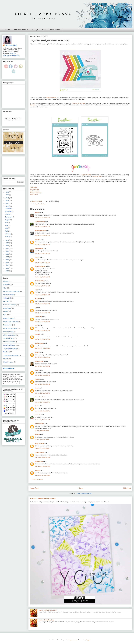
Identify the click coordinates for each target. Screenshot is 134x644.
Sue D (37, 406)
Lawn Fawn (7, 308)
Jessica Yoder (39, 361)
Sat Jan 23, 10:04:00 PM (42, 449)
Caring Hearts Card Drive (11, 291)
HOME (8, 30)
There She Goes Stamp (11, 355)
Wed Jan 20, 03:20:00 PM (42, 384)
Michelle (37, 435)
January (8, 237)
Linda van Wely (35, 191)
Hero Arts (6, 301)
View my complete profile (11, 55)
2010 (7, 268)
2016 (7, 251)
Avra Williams (39, 248)
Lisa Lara (38, 415)
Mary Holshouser (40, 266)
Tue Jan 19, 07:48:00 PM (42, 322)
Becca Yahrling (39, 281)
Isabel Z (37, 352)
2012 (7, 263)
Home (81, 488)
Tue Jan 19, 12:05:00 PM (42, 277)
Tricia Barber (34, 195)
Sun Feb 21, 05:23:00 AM (42, 475)
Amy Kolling (34, 187)
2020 (7, 240)
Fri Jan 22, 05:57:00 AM (42, 431)
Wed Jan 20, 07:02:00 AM (42, 357)
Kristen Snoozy (40, 452)
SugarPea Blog (86, 175)
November (9, 211)
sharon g (38, 239)
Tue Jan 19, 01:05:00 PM (42, 286)
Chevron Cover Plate (79, 103)
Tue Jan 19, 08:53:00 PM (42, 331)
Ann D (37, 325)
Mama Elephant (8, 318)
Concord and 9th (9, 295)
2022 (7, 203)
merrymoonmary (73, 640)
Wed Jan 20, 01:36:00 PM (42, 375)
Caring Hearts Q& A (39, 30)
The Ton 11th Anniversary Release (43, 498)
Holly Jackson (39, 444)
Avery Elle (7, 285)
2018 (7, 246)
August (7, 220)
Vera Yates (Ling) (11, 45)
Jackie (37, 290)
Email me (13, 53)
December (9, 209)
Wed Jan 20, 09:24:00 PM (42, 411)
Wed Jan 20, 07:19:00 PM (42, 402)
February (8, 234)
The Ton (6, 352)
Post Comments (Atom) (84, 493)
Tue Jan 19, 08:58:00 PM (42, 339)
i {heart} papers (8, 362)
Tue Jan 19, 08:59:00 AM (42, 236)
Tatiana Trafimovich (36, 193)
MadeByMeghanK (40, 231)
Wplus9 (6, 359)
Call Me (32, 105)
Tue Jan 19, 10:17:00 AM (42, 262)
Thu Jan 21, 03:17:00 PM (42, 420)
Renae (37, 388)
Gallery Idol (7, 298)
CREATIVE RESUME (21, 30)
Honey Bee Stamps (10, 305)
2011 (7, 265)
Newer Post (34, 488)
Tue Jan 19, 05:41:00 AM (42, 218)
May (7, 228)
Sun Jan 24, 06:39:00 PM (42, 466)
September (9, 217)
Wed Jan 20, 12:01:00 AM (42, 348)
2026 (7, 192)
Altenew (6, 281)
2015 (7, 254)
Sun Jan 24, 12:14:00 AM (42, 457)
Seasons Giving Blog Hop (46, 620)
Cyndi (37, 370)
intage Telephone (51, 98)
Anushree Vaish (40, 222)
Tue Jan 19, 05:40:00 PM (42, 304)
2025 (7, 195)
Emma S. (38, 334)
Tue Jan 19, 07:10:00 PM (42, 313)
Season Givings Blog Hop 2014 (48, 610)
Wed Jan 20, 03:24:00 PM (42, 393)
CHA (5, 288)
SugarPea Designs (40, 204)
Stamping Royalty (9, 342)
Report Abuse (9, 368)
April (7, 231)
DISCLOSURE (55, 30)
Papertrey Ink (8, 325)
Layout (5, 311)
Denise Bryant (39, 343)
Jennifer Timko (34, 189)
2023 (7, 201)
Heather (37, 213)
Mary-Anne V (39, 461)
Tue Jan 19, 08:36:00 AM (42, 227)
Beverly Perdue (40, 424)
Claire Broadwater (40, 397)
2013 (7, 260)
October (8, 214)
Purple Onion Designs (10, 328)
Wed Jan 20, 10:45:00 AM (42, 366)
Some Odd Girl (8, 338)
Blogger (88, 640)
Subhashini (38, 317)
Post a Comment (38, 479)
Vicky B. (37, 257)
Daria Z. (37, 379)
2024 (7, 198)
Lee (36, 308)
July (7, 223)
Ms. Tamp (38, 299)
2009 (7, 271)
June (7, 225)
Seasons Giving (8, 332)
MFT (5, 315)
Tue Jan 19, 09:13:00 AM (42, 253)
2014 (7, 257)
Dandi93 (37, 470)
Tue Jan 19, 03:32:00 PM (42, 295)
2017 (7, 249)
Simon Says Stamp (9, 335)
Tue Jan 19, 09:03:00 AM (42, 245)
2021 (7, 206)
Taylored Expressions (10, 349)
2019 (7, 243)
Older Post (127, 488)
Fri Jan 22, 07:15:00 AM (42, 440)
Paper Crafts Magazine (11, 322)
